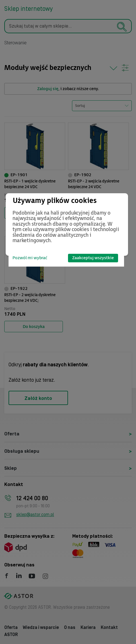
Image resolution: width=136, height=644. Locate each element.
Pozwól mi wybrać (30, 258)
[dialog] (67, 225)
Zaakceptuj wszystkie (93, 258)
